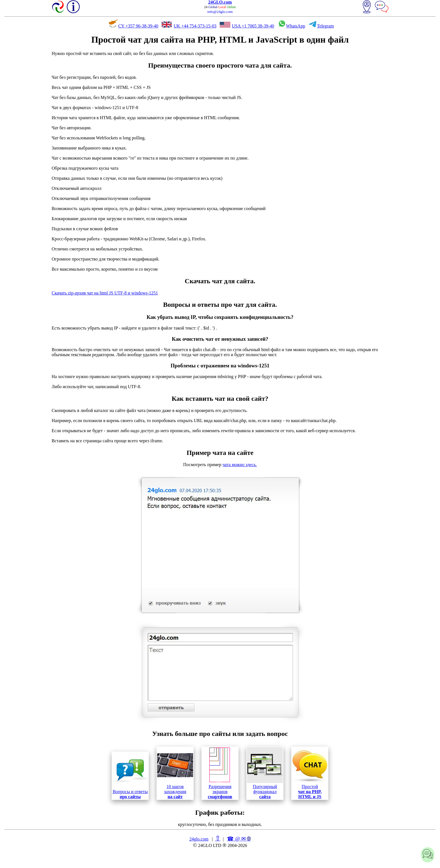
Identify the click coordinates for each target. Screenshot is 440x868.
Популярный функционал (265, 773)
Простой (310, 773)
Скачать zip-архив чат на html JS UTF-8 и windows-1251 (105, 293)
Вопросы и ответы (130, 776)
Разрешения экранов (220, 773)
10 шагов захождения (175, 773)
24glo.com (199, 839)
